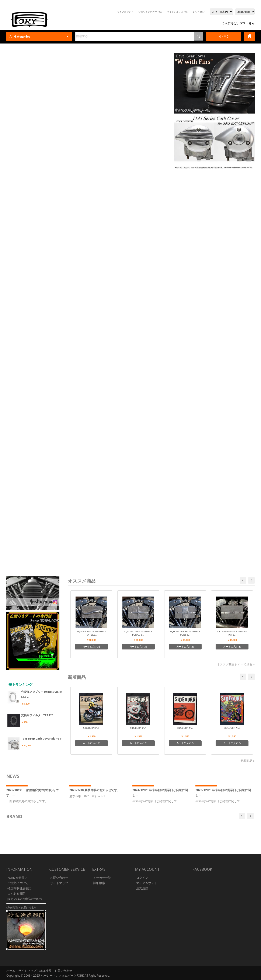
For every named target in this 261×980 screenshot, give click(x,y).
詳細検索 (99, 883)
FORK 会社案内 (18, 878)
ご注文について (18, 883)
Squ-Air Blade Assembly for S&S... (91, 633)
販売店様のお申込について (25, 899)
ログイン (142, 878)
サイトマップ (59, 883)
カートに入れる (91, 647)
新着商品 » (248, 761)
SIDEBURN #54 (138, 728)
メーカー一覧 (102, 878)
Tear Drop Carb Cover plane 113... (44, 739)
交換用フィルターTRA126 (37, 715)
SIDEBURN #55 (91, 728)
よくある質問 (16, 894)
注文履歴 (142, 888)
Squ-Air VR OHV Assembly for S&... (185, 633)
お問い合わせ (59, 878)
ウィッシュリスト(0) (178, 12)
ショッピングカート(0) (150, 12)
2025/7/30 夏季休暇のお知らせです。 (95, 790)
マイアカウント (125, 12)
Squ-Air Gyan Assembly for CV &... (138, 633)
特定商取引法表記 (19, 888)
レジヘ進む (199, 12)
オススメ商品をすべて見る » (236, 664)
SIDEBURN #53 (185, 728)
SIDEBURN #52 (232, 728)
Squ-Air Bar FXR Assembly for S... (232, 633)
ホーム (11, 971)
